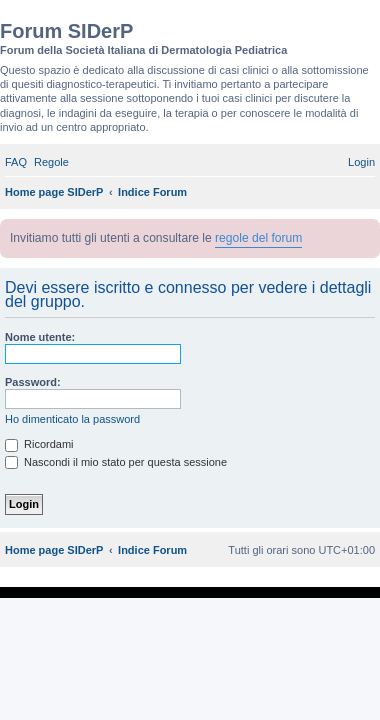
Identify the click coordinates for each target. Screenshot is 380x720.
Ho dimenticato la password (72, 419)
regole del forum (258, 238)
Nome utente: (40, 337)
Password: (33, 382)
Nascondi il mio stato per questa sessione (116, 462)
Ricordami (39, 444)
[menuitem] (16, 162)
